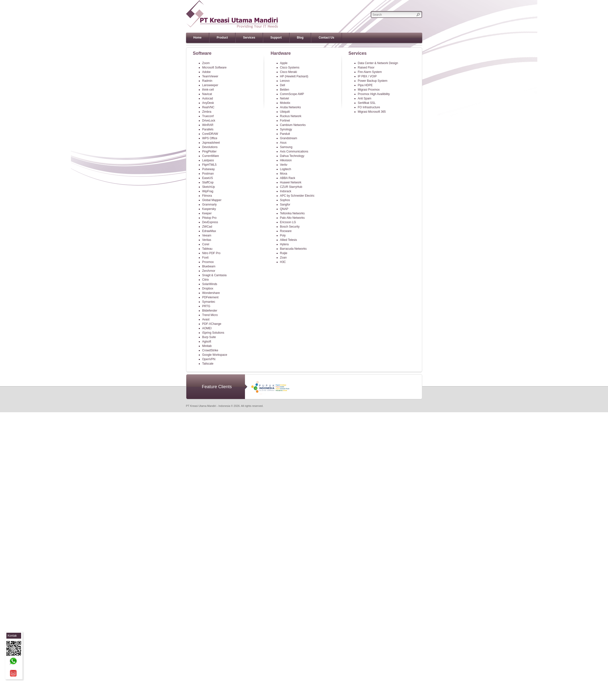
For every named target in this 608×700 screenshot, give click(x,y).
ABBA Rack (288, 178)
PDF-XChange (212, 324)
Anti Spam (365, 98)
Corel (206, 244)
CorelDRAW (210, 134)
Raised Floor (366, 68)
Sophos (285, 200)
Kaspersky (209, 209)
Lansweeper (210, 85)
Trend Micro (210, 315)
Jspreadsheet (211, 143)
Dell (283, 85)
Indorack (286, 191)
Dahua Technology (292, 156)
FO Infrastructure (369, 107)
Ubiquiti (285, 112)
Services (249, 38)
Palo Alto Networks (292, 218)
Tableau (207, 249)
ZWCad (207, 227)
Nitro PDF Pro (211, 253)
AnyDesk (208, 103)
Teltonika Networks (292, 213)
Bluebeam (209, 266)
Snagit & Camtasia (214, 275)
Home (197, 38)
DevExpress (210, 222)
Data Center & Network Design (378, 63)
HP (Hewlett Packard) (294, 76)
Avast (206, 319)
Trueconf (208, 116)
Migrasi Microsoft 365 (372, 112)
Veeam (207, 235)
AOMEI (207, 328)
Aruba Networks (290, 107)
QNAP (284, 209)
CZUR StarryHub (291, 187)
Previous (184, 45)
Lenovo (285, 81)
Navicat (207, 94)
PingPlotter (209, 151)
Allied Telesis (289, 240)
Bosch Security (290, 227)
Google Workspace (215, 355)
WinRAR (208, 125)
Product (222, 38)
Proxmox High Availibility (374, 94)
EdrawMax (209, 231)
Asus (283, 143)
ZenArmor (209, 271)
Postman (208, 174)
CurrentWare (211, 156)
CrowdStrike (210, 350)
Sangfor (285, 205)
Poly (283, 235)
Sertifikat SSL (367, 103)
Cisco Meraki (289, 72)
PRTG (206, 306)
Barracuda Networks (293, 249)
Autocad (208, 98)
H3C (283, 262)
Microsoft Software (214, 68)
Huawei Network (291, 182)
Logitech (286, 169)
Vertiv (284, 165)
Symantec (209, 302)
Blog (300, 38)
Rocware (286, 231)
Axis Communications (294, 151)
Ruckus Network (291, 116)
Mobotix (285, 103)
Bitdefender (210, 311)
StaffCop (208, 182)
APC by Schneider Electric (297, 196)
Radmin (207, 81)
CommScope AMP (292, 94)
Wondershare (211, 293)
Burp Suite (209, 337)
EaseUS (208, 178)
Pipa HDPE (365, 85)
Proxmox (208, 262)
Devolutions (210, 147)
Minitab (207, 346)
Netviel (285, 98)
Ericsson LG (288, 222)
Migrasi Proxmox (369, 90)
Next (424, 45)
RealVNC (208, 107)
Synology (286, 129)
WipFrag (208, 191)
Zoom (206, 63)
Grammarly (209, 205)
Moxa (284, 174)
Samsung (286, 147)
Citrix (206, 280)
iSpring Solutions (213, 333)
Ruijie (284, 253)
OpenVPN (209, 359)
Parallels (208, 129)
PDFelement (210, 297)
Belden (285, 90)
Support (276, 38)
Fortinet (285, 121)
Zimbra (207, 112)
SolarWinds (210, 284)
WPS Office (210, 138)
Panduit (285, 134)
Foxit (205, 258)
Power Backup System (373, 81)
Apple (284, 63)
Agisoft (207, 342)
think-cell (208, 90)
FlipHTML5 (209, 165)
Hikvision (286, 160)
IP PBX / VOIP (367, 76)
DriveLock (209, 121)
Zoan (283, 258)
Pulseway (209, 169)
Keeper (207, 213)
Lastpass (208, 160)
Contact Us (326, 38)
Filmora (207, 196)
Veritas (207, 240)
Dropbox (208, 288)
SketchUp (209, 187)
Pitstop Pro (209, 218)
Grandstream (289, 138)
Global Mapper (212, 200)
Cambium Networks (293, 125)
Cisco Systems (290, 68)
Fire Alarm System (370, 72)
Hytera (284, 244)
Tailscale (208, 364)
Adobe (207, 72)
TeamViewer (210, 76)
